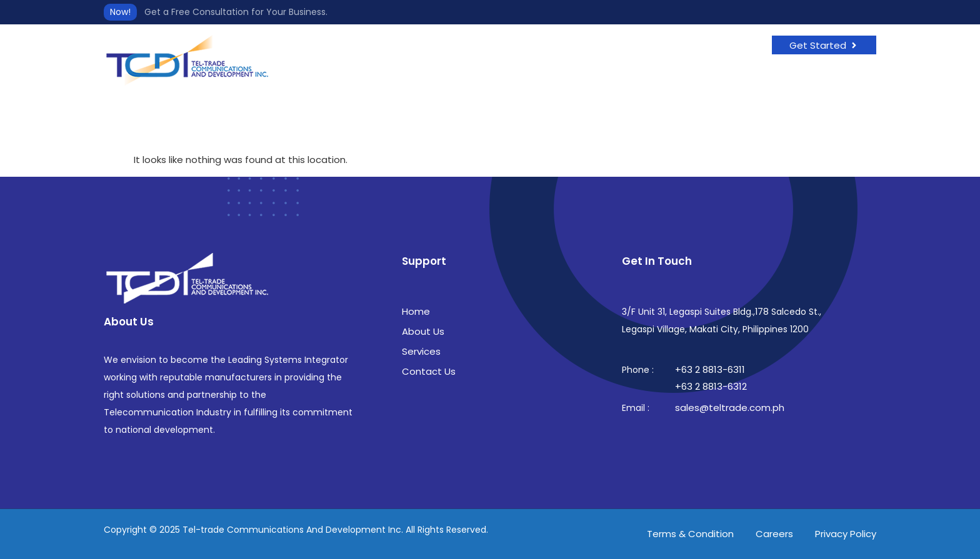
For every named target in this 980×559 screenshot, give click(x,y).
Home (392, 65)
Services (507, 65)
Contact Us (574, 65)
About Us (447, 65)
